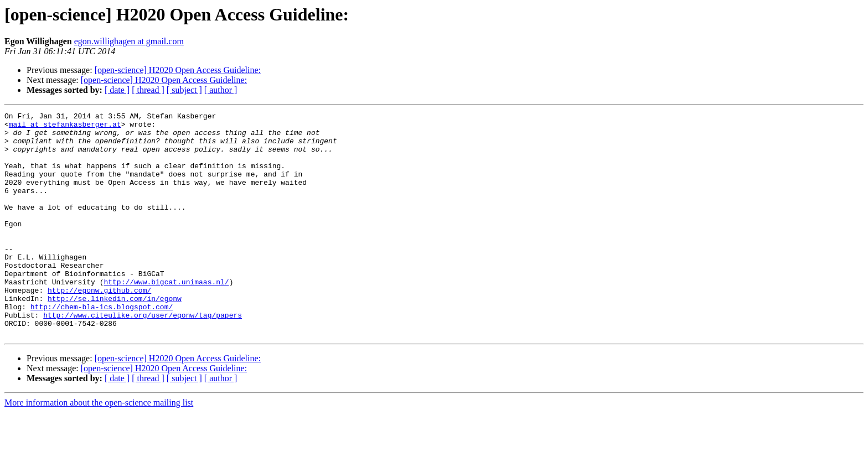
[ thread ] (148, 90)
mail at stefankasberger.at (65, 127)
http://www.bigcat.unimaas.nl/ (166, 316)
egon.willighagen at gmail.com (129, 41)
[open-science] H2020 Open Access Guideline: (178, 70)
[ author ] (221, 90)
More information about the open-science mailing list (99, 447)
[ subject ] (184, 90)
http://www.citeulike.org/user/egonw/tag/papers (143, 356)
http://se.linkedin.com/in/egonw (115, 336)
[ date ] (117, 90)
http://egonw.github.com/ (99, 326)
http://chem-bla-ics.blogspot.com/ (102, 346)
